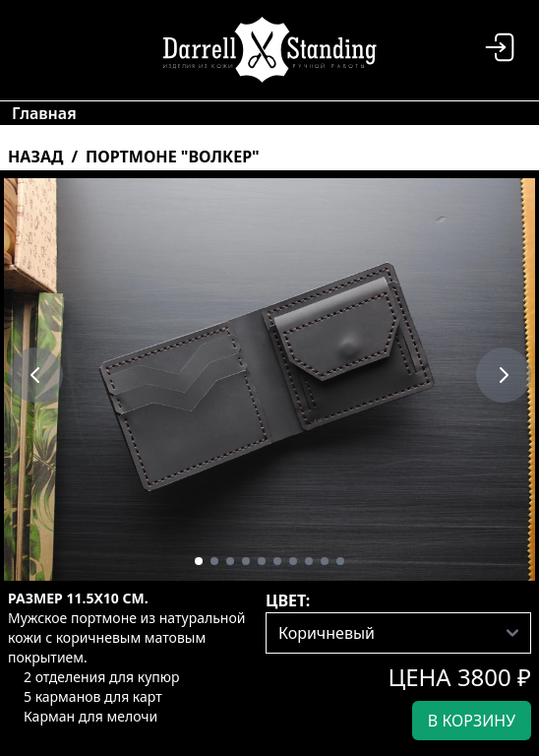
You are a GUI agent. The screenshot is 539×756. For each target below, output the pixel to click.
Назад (35, 157)
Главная (44, 113)
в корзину (472, 721)
